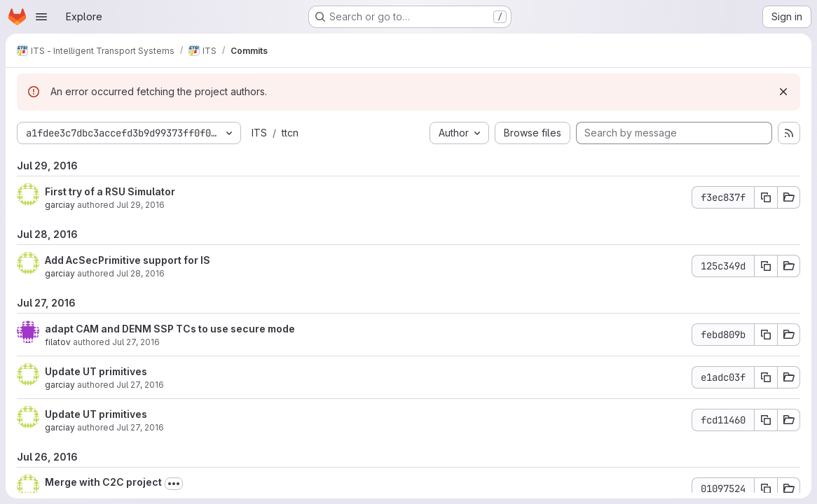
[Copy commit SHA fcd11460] (766, 420)
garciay (60, 205)
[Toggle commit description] (174, 484)
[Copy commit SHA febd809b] (766, 335)
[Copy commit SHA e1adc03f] (766, 377)
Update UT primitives (96, 371)
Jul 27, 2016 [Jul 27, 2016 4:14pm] (136, 342)
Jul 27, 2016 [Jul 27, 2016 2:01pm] (140, 385)
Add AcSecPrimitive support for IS (128, 260)
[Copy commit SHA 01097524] (766, 489)
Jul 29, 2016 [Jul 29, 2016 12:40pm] (140, 205)
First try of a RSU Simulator (110, 191)
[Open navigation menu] (41, 17)
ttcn (290, 133)
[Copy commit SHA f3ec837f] (766, 197)
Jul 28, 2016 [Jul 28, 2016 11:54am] (140, 273)
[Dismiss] (783, 92)
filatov (58, 342)
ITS (259, 133)
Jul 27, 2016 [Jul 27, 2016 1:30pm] (140, 427)
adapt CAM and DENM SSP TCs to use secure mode (170, 329)
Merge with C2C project (103, 482)
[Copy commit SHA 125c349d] (766, 266)
